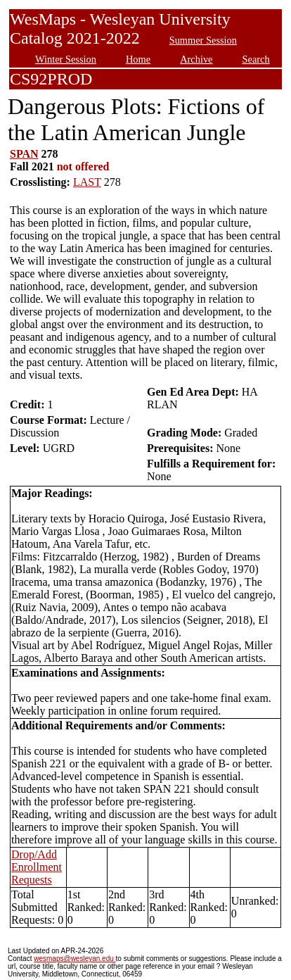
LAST (87, 182)
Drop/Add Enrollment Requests (37, 867)
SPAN (24, 154)
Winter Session (66, 59)
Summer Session (203, 40)
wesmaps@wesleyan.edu (75, 959)
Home (138, 59)
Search (256, 59)
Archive (196, 59)
